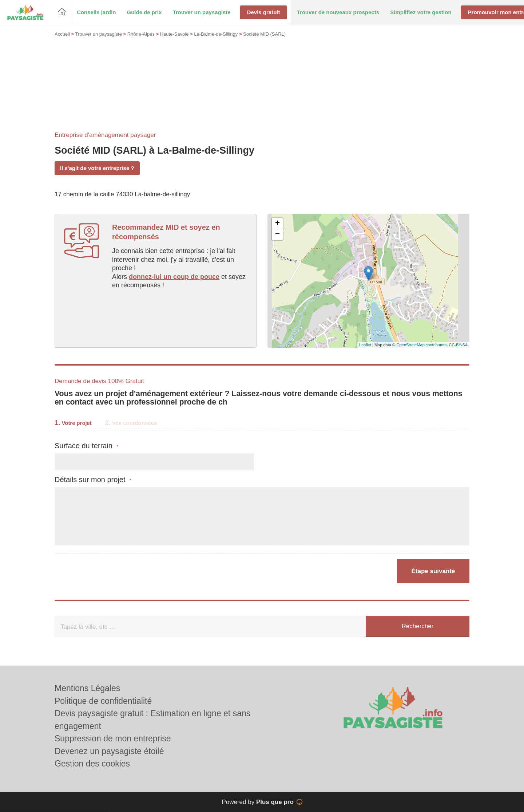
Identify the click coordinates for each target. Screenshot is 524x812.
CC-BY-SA (458, 345)
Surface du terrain (86, 446)
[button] (96, 13)
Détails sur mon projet (93, 480)
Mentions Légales (87, 688)
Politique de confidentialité (103, 701)
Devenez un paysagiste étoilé (109, 751)
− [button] (277, 234)
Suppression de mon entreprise (113, 738)
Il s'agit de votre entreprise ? (97, 168)
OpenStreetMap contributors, (422, 345)
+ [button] (277, 224)
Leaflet (365, 345)
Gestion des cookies (92, 764)
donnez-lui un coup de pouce (174, 277)
